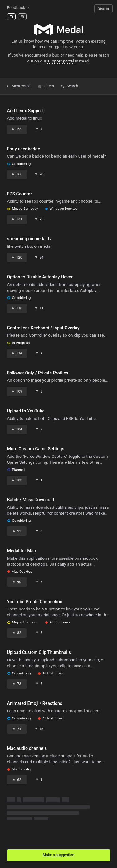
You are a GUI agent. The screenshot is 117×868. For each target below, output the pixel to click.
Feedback (19, 7)
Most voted (18, 86)
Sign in (104, 9)
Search (69, 86)
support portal (61, 61)
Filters (46, 86)
